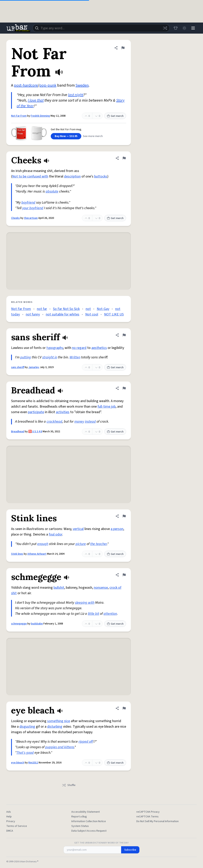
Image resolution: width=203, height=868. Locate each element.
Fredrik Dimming (40, 116)
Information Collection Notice (89, 821)
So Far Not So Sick (66, 309)
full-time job (107, 407)
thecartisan (31, 218)
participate (36, 412)
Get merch (115, 116)
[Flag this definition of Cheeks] (124, 158)
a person (117, 529)
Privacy (11, 821)
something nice (59, 721)
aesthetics (99, 348)
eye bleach (18, 763)
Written (75, 357)
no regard (79, 348)
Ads (9, 812)
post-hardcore (26, 85)
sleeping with (85, 603)
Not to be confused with (30, 176)
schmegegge (19, 624)
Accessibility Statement (86, 812)
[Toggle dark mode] (184, 28)
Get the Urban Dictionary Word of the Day (101, 843)
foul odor (56, 534)
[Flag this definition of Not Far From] (123, 48)
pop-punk (48, 85)
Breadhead (18, 432)
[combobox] (101, 28)
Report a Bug (79, 817)
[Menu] (193, 28)
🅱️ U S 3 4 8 (35, 432)
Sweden (82, 85)
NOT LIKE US (114, 314)
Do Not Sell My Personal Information (158, 821)
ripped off (86, 742)
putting (26, 357)
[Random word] (165, 28)
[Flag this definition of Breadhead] (124, 388)
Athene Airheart (37, 554)
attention (110, 614)
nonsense (101, 588)
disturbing (55, 727)
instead (90, 422)
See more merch (93, 136)
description (72, 176)
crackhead (54, 422)
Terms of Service (17, 826)
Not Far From (19, 116)
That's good (25, 753)
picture (81, 544)
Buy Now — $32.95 (66, 136)
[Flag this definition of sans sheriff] (124, 335)
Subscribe (130, 850)
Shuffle (69, 785)
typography (55, 348)
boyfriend (28, 203)
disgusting (27, 727)
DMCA (10, 831)
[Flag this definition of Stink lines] (124, 516)
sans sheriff (18, 367)
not (88, 309)
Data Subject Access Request (89, 831)
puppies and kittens (60, 747)
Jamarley (34, 367)
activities (63, 412)
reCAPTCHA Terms (147, 817)
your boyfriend (33, 208)
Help (9, 817)
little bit (93, 614)
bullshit (59, 588)
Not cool (92, 314)
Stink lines (17, 554)
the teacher (99, 544)
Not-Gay (103, 309)
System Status (80, 826)
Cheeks (15, 218)
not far (42, 309)
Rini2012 (33, 763)
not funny (33, 314)
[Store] (176, 28)
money (79, 422)
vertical (78, 529)
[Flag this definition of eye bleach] (124, 708)
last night (76, 95)
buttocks (101, 176)
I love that (36, 100)
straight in (50, 357)
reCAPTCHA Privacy (148, 812)
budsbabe (37, 624)
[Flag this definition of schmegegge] (124, 575)
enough (43, 544)
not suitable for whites (63, 314)
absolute (52, 191)
